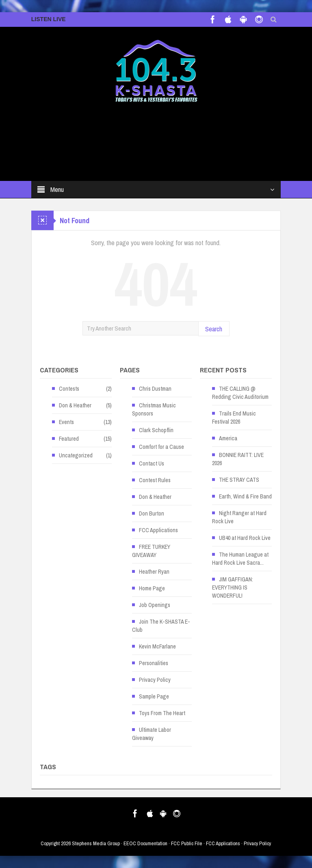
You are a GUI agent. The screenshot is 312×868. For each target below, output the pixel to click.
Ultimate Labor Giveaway (152, 734)
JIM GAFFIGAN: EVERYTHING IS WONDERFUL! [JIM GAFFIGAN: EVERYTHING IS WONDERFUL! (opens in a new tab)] (233, 587)
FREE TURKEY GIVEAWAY (151, 551)
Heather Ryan (154, 572)
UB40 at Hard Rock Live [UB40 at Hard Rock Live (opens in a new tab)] (245, 538)
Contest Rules (155, 480)
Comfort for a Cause (161, 447)
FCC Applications (158, 530)
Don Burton (152, 513)
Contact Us (152, 463)
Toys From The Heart (162, 713)
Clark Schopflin (156, 430)
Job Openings (155, 605)
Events (66, 422)
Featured (69, 439)
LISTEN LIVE (49, 19)
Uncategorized (76, 455)
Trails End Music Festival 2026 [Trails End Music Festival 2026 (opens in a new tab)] (234, 418)
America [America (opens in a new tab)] (228, 438)
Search (214, 329)
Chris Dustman (155, 389)
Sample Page (154, 696)
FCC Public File (187, 843)
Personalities (154, 663)
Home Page (152, 588)
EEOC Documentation (145, 843)
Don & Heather (75, 405)
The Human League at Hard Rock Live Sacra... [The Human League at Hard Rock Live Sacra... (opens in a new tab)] (240, 559)
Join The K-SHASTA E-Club (161, 626)
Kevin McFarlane (157, 646)
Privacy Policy (155, 680)
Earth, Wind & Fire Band (245, 496)
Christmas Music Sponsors (154, 409)
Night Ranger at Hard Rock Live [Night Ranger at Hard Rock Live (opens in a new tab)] (239, 517)
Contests (69, 389)
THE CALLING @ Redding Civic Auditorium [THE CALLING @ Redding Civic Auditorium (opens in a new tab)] (240, 393)
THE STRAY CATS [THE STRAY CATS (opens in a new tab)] (239, 480)
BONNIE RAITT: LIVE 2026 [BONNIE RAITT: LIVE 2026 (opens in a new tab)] (238, 459)
